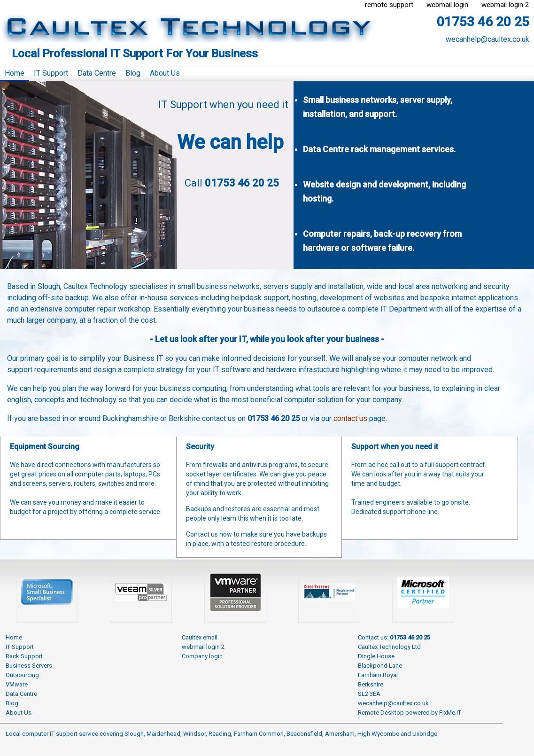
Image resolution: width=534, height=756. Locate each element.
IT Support (51, 73)
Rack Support (24, 656)
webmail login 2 (505, 5)
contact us (350, 418)
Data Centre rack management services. (379, 149)
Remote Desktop (381, 713)
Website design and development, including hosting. (384, 191)
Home (15, 73)
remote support (389, 5)
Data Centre (97, 73)
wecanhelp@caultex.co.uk (488, 39)
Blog (133, 73)
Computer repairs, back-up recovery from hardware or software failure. (382, 241)
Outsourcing (22, 675)
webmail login (447, 5)
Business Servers (29, 666)
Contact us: (394, 637)
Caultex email (200, 637)
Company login (202, 656)
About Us (165, 73)
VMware (17, 684)
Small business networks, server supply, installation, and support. (378, 107)
